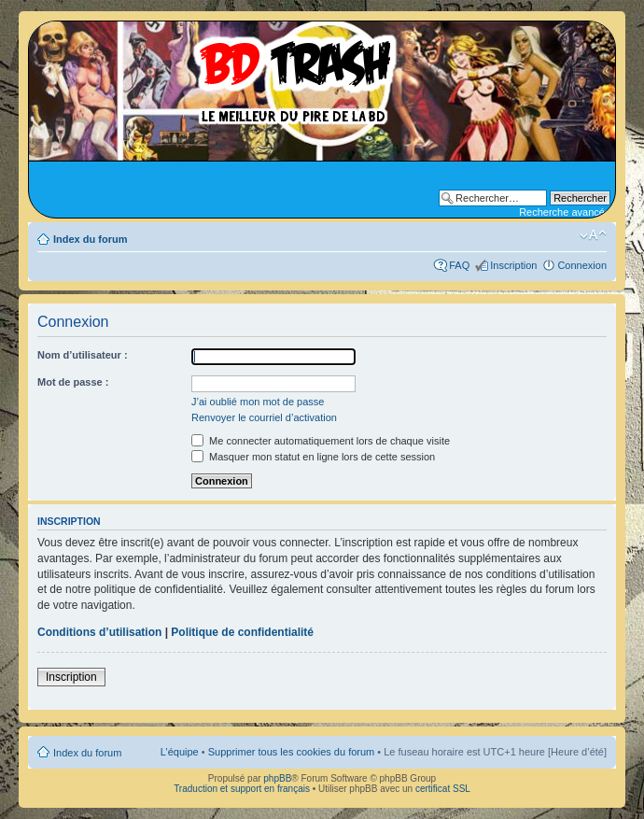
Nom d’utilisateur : (83, 355)
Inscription (513, 265)
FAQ (459, 265)
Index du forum (90, 239)
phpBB (277, 778)
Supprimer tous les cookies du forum (292, 752)
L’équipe (180, 752)
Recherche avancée (565, 212)
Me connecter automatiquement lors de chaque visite (321, 441)
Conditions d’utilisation (99, 632)
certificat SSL (443, 789)
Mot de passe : (73, 382)
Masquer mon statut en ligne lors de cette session (313, 457)
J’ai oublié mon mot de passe (258, 402)
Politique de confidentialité (242, 632)
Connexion (582, 265)
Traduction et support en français (242, 789)
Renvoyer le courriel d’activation (264, 417)
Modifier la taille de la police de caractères (593, 235)
